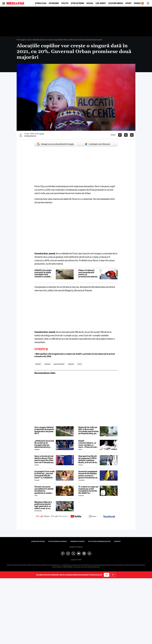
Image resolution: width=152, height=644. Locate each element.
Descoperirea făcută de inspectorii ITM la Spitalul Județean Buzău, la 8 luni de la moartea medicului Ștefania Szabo (88, 459)
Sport (128, 3)
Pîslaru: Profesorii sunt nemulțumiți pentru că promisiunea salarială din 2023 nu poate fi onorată (88, 273)
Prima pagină (21, 40)
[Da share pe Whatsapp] (132, 135)
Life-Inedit (101, 3)
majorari (71, 364)
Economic (54, 3)
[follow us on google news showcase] (59, 517)
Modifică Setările (76, 547)
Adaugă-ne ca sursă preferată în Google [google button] (55, 144)
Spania (137, 3)
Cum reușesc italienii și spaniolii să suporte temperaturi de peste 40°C (44, 430)
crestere (47, 364)
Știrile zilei (41, 3)
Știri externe (77, 3)
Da (107, 575)
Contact (117, 541)
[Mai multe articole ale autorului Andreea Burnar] (21, 135)
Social (90, 3)
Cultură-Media (116, 3)
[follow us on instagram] (93, 517)
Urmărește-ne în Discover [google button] (97, 144)
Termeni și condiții (77, 541)
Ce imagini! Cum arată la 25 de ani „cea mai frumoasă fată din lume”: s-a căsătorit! (44, 475)
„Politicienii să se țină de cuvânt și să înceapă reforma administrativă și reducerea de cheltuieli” (44, 444)
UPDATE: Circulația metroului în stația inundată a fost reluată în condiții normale (43, 273)
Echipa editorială (38, 541)
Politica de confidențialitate (99, 541)
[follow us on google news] (43, 517)
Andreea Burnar (30, 136)
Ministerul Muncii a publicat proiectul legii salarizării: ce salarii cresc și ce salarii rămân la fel (43, 505)
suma (80, 364)
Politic (65, 3)
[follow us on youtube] (76, 517)
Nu (113, 575)
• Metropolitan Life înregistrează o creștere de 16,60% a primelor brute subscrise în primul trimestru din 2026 (75, 355)
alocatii (38, 364)
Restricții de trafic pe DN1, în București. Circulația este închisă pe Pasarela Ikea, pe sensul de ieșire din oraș (88, 430)
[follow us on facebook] (109, 517)
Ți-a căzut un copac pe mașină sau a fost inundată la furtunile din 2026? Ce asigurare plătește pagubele (88, 490)
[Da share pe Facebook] (120, 135)
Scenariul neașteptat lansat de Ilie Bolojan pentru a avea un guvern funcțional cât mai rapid (88, 475)
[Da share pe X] (126, 135)
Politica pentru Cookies (58, 541)
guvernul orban (59, 364)
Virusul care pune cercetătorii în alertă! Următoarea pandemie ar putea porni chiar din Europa (44, 490)
